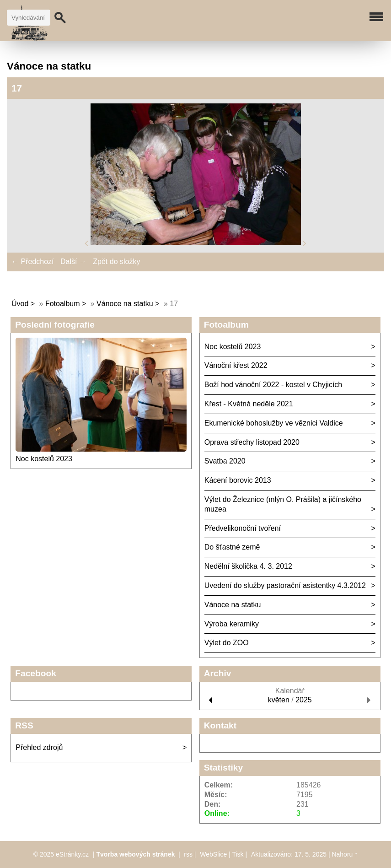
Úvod (20, 304)
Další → (73, 261)
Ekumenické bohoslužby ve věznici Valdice (274, 423)
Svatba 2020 (225, 461)
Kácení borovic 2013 (238, 480)
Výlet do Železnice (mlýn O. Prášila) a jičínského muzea (283, 504)
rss (188, 854)
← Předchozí (32, 261)
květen (279, 700)
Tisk (238, 854)
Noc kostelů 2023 (44, 459)
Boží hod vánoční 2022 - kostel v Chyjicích (273, 385)
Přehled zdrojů (39, 747)
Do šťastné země (232, 547)
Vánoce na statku (125, 304)
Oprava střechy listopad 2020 (252, 442)
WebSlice (213, 854)
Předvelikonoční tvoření (243, 528)
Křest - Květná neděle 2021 (249, 404)
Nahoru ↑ (345, 854)
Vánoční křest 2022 (236, 365)
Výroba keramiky (232, 624)
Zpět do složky (116, 261)
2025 (304, 700)
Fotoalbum (63, 304)
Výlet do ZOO (227, 643)
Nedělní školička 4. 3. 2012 (248, 566)
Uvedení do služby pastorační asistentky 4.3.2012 (285, 585)
